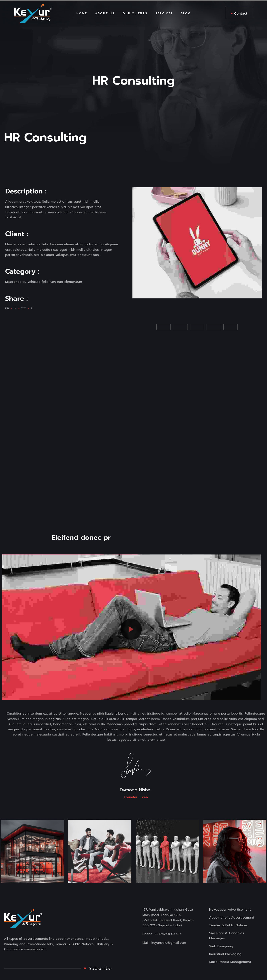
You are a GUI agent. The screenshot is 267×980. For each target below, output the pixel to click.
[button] (141, 327)
